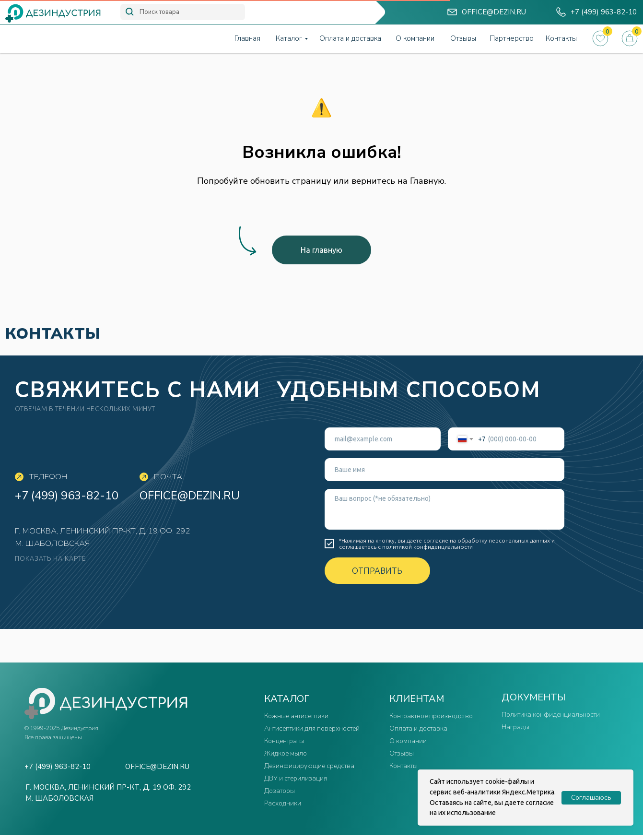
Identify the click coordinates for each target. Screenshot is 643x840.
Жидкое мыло (286, 753)
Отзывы (463, 38)
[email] (383, 439)
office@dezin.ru (190, 496)
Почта (168, 477)
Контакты (561, 38)
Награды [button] (515, 727)
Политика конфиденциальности (551, 715)
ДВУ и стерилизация (296, 778)
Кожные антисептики (296, 716)
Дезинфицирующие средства (309, 766)
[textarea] (444, 509)
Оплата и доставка (350, 38)
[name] (444, 470)
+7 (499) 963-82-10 (67, 496)
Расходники (283, 803)
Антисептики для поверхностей (312, 728)
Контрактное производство (431, 716)
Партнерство (512, 38)
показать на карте (51, 558)
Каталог (289, 38)
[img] (452, 12)
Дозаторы (280, 791)
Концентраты (284, 741)
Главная (247, 38)
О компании (415, 38)
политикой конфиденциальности (427, 547)
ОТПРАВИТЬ (377, 570)
